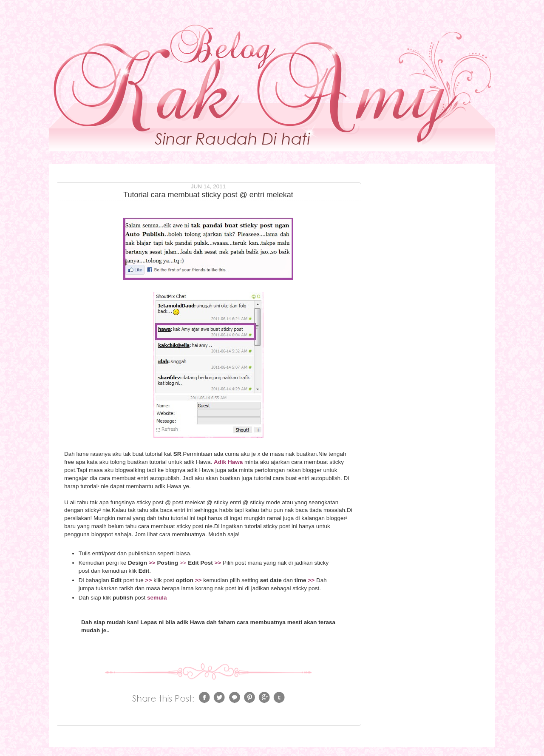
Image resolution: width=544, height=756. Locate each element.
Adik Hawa (228, 462)
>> (152, 563)
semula (157, 598)
